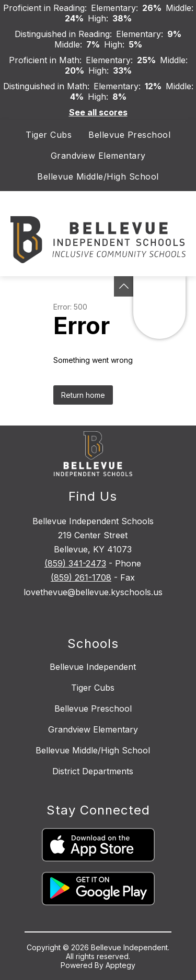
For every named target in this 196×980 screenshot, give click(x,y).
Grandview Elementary (98, 156)
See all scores (98, 112)
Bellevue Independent (93, 667)
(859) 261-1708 (81, 577)
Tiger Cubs (49, 135)
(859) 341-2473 (75, 563)
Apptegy (120, 965)
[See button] (124, 286)
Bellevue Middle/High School (98, 176)
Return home (83, 395)
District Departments (93, 771)
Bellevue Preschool (129, 135)
